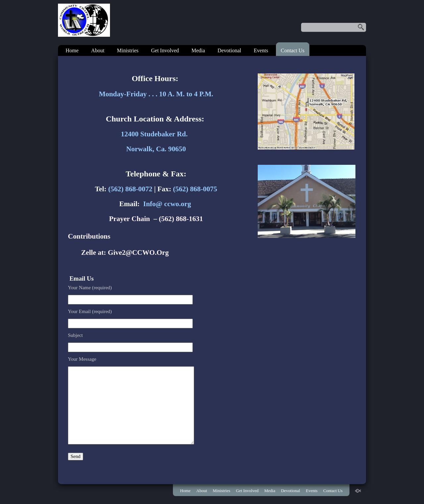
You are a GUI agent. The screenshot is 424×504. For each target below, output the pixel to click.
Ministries (128, 50)
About (98, 50)
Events (261, 50)
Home (72, 50)
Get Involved (165, 50)
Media (198, 50)
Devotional (229, 50)
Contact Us (293, 50)
